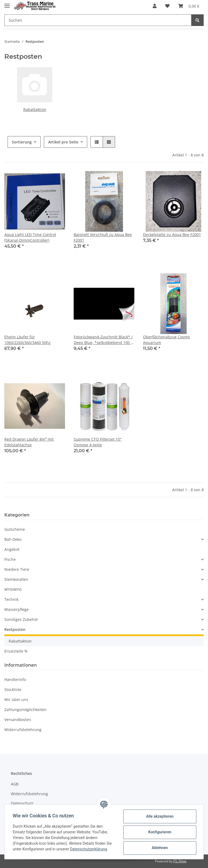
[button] (155, 6)
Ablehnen (159, 848)
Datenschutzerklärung (89, 849)
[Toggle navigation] (7, 3)
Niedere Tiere (17, 569)
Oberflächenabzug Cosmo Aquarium (166, 340)
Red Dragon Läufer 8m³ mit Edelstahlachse (29, 442)
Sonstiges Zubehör (21, 619)
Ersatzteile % (16, 651)
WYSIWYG (13, 589)
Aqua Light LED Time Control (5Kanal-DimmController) (30, 237)
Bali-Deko (13, 539)
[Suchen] (98, 20)
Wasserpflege (17, 609)
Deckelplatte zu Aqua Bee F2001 (172, 235)
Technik (11, 599)
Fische (10, 559)
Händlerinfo (15, 679)
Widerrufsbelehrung (23, 730)
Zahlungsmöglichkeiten (25, 710)
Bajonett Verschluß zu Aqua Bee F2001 (103, 237)
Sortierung (22, 142)
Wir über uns (16, 700)
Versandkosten (18, 720)
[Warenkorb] (189, 6)
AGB (15, 784)
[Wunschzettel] (167, 6)
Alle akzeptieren (159, 816)
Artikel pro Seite (63, 142)
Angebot (12, 549)
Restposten (15, 629)
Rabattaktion (35, 109)
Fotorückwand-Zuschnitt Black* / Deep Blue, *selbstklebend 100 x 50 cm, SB (103, 340)
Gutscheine (15, 529)
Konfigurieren (159, 832)
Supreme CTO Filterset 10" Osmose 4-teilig (98, 442)
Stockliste (13, 690)
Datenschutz (22, 803)
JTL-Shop (180, 861)
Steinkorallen (16, 579)
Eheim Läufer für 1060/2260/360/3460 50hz (27, 340)
